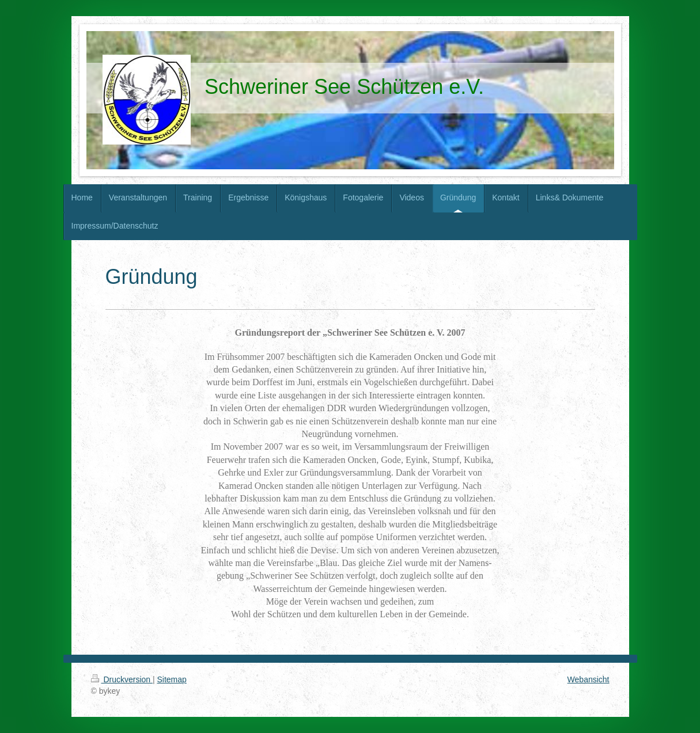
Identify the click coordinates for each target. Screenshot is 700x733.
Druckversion (122, 679)
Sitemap (172, 679)
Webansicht (589, 679)
